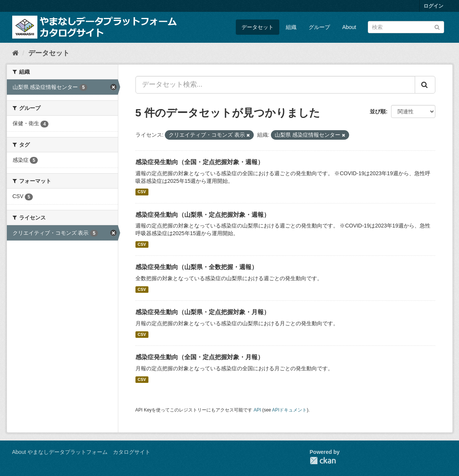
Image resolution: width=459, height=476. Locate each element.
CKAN (323, 461)
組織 (291, 27)
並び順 (378, 111)
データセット (258, 27)
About (349, 27)
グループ (319, 27)
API (257, 410)
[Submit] (437, 27)
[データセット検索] (406, 27)
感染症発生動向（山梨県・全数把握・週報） (196, 267)
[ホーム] (15, 53)
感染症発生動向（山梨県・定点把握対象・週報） (203, 215)
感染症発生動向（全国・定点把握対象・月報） (200, 357)
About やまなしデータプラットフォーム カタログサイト (81, 452)
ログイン (433, 6)
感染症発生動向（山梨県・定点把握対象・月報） (203, 312)
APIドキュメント (289, 410)
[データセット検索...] (275, 85)
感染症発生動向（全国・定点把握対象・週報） (200, 162)
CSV (142, 192)
